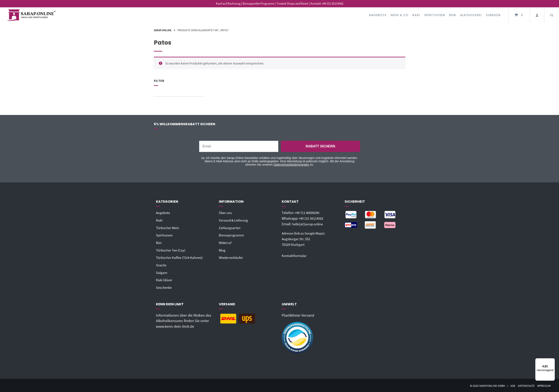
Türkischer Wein (169, 228)
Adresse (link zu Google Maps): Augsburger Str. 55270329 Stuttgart (306, 239)
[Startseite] (31, 15)
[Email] (239, 146)
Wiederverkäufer (232, 257)
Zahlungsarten (230, 228)
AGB (509, 385)
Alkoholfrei (471, 15)
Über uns (226, 213)
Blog (222, 250)
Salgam (162, 272)
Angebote (378, 15)
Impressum (543, 385)
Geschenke (165, 286)
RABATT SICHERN (320, 146)
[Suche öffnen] (552, 15)
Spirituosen (435, 15)
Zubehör (493, 15)
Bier (453, 15)
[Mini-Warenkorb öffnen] (519, 15)
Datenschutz (524, 385)
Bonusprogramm (232, 235)
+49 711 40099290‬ (309, 213)
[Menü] (552, 361)
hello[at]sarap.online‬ (309, 224)
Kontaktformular (295, 255)
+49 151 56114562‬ (313, 218)
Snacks (162, 264)
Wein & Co (399, 15)
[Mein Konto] (537, 15)
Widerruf (226, 242)
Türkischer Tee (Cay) (172, 250)
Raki (416, 15)
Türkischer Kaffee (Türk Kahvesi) (181, 257)
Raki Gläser (165, 279)
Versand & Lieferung (235, 220)
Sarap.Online (163, 30)
